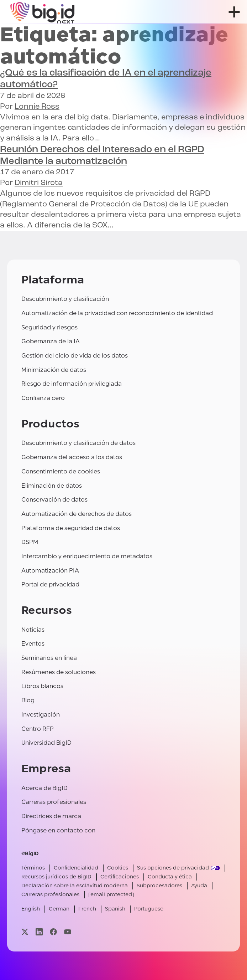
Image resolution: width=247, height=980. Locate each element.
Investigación (41, 715)
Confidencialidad (76, 868)
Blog (28, 700)
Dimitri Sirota (39, 183)
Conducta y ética (170, 877)
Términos (33, 868)
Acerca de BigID (44, 788)
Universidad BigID (46, 743)
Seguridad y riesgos (49, 327)
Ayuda (199, 886)
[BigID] (43, 12)
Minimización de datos (54, 370)
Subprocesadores (159, 886)
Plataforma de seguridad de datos (71, 528)
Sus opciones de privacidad (173, 868)
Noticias (33, 630)
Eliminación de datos (52, 486)
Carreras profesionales (54, 802)
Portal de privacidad (50, 584)
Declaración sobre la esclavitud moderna (75, 886)
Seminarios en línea (49, 658)
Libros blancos (42, 686)
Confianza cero (43, 398)
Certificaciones (120, 877)
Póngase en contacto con (58, 830)
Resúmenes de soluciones (59, 672)
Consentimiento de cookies (61, 471)
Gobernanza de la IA (51, 341)
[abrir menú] (234, 12)
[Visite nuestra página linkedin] (39, 932)
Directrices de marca (51, 816)
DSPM (30, 542)
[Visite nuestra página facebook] (53, 932)
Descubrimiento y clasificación (65, 299)
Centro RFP (38, 729)
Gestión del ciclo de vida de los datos (75, 356)
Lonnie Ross (37, 107)
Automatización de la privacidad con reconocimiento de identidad (117, 313)
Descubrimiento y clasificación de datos (78, 443)
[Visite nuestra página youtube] (68, 932)
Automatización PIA (50, 571)
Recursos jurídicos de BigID (56, 877)
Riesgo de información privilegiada (72, 384)
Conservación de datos (54, 500)
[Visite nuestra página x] (25, 932)
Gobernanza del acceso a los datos (72, 457)
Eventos (33, 644)
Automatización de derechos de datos (77, 514)
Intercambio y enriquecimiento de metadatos (87, 556)
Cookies (118, 868)
